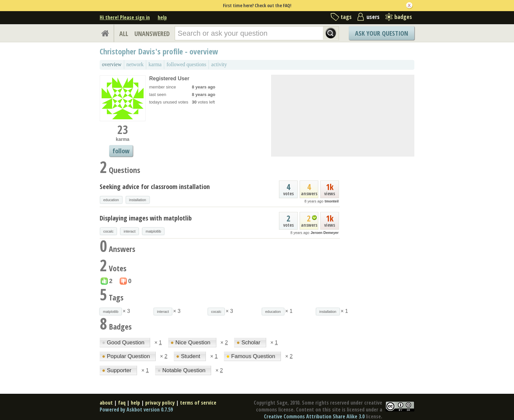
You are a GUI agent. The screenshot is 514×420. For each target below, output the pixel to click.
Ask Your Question (382, 33)
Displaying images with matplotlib (146, 218)
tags (346, 17)
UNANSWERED (152, 34)
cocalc (108, 231)
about (106, 403)
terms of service (198, 403)
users (373, 17)
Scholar (249, 343)
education (111, 200)
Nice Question (191, 343)
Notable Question (182, 370)
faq (122, 403)
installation (138, 200)
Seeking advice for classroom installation (155, 187)
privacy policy (160, 403)
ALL (124, 34)
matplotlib (153, 231)
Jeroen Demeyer (325, 233)
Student (189, 356)
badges (403, 17)
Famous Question (251, 356)
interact (129, 231)
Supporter (117, 370)
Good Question (124, 343)
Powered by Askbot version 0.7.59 (136, 410)
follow (121, 151)
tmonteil (332, 201)
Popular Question (127, 356)
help (162, 17)
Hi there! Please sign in (125, 17)
